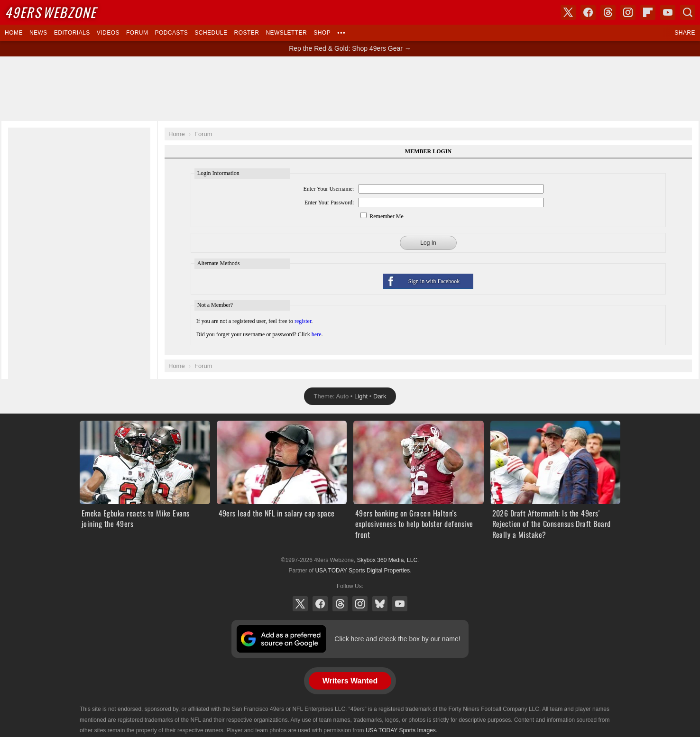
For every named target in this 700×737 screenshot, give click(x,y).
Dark (380, 396)
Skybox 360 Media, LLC (387, 560)
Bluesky (380, 604)
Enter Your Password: (329, 203)
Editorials (72, 33)
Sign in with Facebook (434, 281)
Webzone (51, 12)
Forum (137, 33)
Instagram (360, 604)
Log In (428, 243)
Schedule (211, 33)
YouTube (400, 604)
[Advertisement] (350, 89)
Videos (108, 33)
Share (685, 33)
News (38, 33)
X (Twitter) (300, 604)
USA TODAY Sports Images (401, 730)
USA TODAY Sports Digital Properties (362, 571)
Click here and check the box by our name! (397, 639)
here (317, 334)
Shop (322, 33)
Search (688, 12)
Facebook (320, 604)
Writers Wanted (350, 681)
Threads (340, 604)
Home (14, 33)
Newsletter (286, 33)
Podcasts (171, 33)
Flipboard (648, 12)
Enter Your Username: (328, 189)
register (303, 321)
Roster (246, 33)
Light (361, 396)
